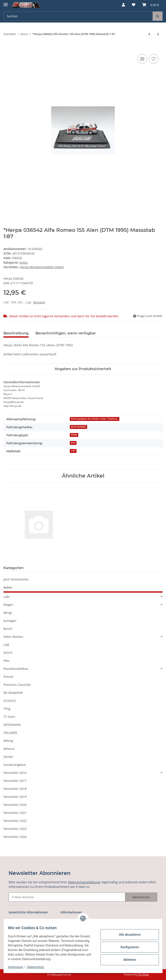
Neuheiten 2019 (15, 797)
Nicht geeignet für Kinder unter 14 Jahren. (95, 419)
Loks (7, 597)
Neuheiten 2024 (15, 837)
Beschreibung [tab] (16, 333)
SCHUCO (10, 701)
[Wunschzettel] (134, 5)
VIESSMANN (12, 725)
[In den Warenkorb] (7, 48)
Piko (6, 661)
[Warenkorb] (151, 5)
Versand (39, 302)
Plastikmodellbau (16, 669)
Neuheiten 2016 (15, 773)
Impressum (18, 967)
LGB (6, 645)
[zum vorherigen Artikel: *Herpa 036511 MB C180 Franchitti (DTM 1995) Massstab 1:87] (149, 34)
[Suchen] (78, 16)
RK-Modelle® (13, 693)
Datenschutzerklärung (84, 882)
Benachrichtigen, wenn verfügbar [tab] (66, 333)
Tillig (7, 709)
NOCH (8, 653)
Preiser (9, 677)
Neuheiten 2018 (15, 789)
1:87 (73, 451)
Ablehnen (127, 960)
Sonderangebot (15, 765)
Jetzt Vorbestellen (16, 579)
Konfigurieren (127, 947)
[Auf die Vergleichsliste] (142, 59)
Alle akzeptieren (127, 935)
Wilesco (9, 749)
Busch (8, 629)
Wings (8, 613)
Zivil (73, 443)
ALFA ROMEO (78, 427)
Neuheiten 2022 (15, 821)
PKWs (74, 435)
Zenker (8, 757)
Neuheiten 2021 (15, 813)
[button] (123, 5)
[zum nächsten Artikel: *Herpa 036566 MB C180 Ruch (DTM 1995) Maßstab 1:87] (158, 34)
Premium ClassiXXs (17, 685)
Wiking (8, 741)
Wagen (8, 605)
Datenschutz (38, 967)
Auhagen (10, 621)
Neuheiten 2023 (15, 829)
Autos (24, 262)
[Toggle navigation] (6, 3)
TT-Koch (9, 717)
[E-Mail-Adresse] (67, 897)
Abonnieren (141, 897)
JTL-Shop (144, 974)
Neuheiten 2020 (15, 805)
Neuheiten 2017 (15, 781)
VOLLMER (10, 733)
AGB (12, 921)
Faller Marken (13, 637)
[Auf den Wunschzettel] (153, 59)
